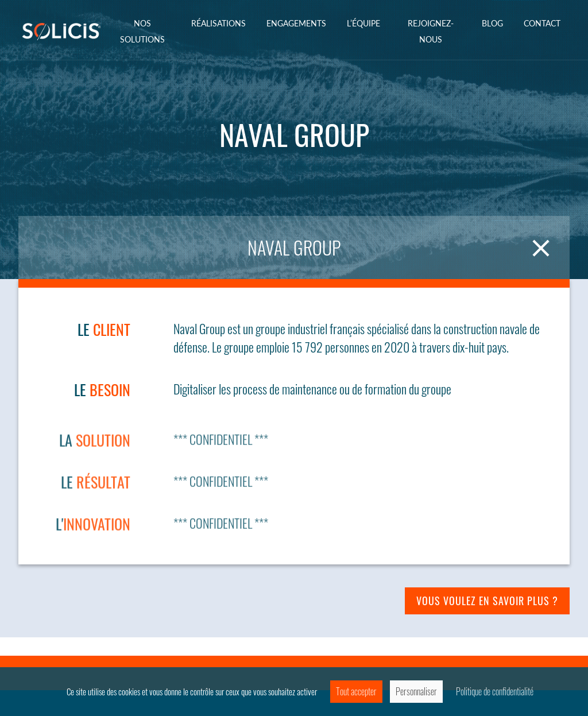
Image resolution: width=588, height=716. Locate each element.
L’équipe (363, 23)
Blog (492, 23)
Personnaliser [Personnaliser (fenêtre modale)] (416, 691)
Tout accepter (356, 691)
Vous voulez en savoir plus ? (487, 601)
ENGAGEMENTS (296, 23)
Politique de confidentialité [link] (495, 691)
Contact (542, 23)
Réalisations (218, 23)
